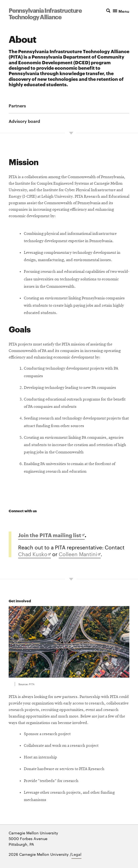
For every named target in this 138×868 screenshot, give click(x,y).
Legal (76, 854)
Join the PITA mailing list (51, 536)
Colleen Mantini (80, 554)
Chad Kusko (34, 554)
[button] (114, 11)
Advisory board (24, 121)
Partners (17, 105)
